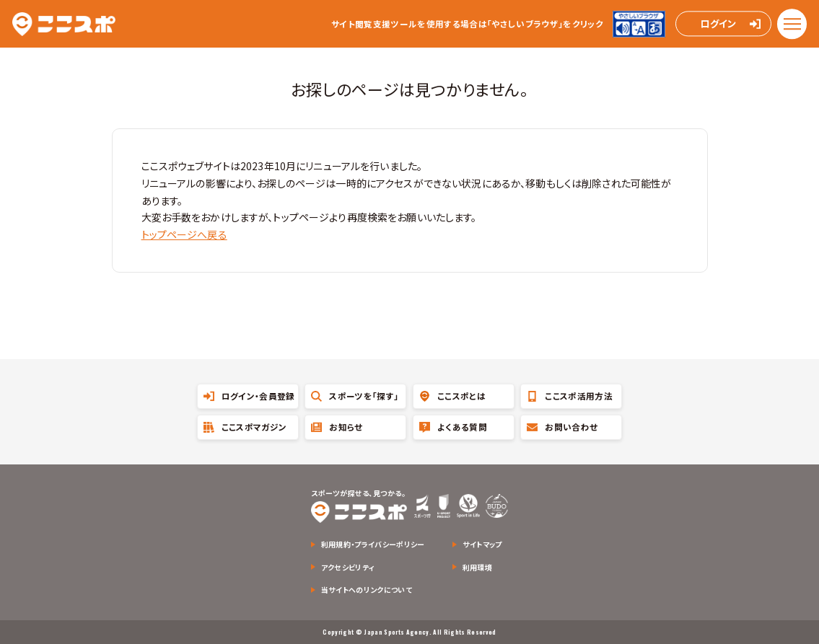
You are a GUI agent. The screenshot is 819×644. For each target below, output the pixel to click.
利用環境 (477, 567)
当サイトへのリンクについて (367, 590)
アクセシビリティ (348, 567)
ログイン (718, 24)
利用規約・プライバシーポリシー (373, 544)
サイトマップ (482, 544)
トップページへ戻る (184, 234)
